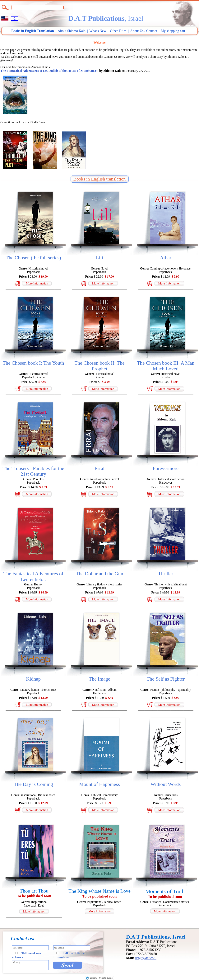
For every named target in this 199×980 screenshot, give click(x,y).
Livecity (94, 978)
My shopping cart (173, 31)
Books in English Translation (33, 31)
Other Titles (118, 31)
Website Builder (106, 978)
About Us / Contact (144, 31)
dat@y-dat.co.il (146, 958)
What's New (98, 31)
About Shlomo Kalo (72, 31)
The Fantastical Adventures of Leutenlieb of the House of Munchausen (49, 71)
